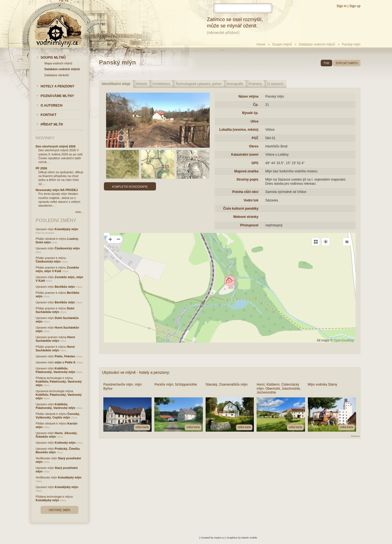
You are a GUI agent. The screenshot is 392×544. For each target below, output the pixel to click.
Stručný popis (248, 180)
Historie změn (59, 510)
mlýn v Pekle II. (65, 362)
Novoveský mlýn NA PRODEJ (57, 190)
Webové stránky (246, 217)
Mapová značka (246, 171)
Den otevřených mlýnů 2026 (56, 146)
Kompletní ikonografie (130, 187)
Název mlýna (248, 96)
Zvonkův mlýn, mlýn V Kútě (57, 269)
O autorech (275, 84)
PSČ (255, 138)
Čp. (256, 105)
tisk (326, 63)
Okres (254, 146)
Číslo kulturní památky (241, 209)
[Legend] (347, 242)
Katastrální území (245, 155)
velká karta (142, 427)
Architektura (161, 84)
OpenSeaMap (344, 340)
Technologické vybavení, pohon (198, 84)
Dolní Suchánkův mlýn (55, 310)
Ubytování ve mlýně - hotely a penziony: (136, 372)
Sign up (355, 6)
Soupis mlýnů (282, 44)
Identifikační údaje (116, 84)
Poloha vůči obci (245, 192)
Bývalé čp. (250, 113)
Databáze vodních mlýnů (317, 44)
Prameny (255, 84)
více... (79, 212)
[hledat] (243, 8)
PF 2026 (41, 168)
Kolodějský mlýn (67, 229)
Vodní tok (251, 200)
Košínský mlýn (65, 443)
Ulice (255, 121)
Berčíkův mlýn (65, 287)
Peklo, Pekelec (65, 356)
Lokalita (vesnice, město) (239, 130)
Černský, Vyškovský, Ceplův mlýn (58, 416)
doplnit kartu (347, 63)
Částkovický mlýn (67, 248)
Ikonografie (235, 84)
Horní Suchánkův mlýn (55, 339)
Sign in (342, 6)
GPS (255, 163)
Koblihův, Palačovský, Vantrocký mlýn (56, 370)
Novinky (45, 138)
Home (261, 44)
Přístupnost (249, 225)
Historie (142, 84)
